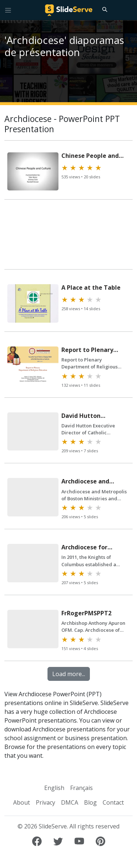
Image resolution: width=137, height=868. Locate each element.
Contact (113, 802)
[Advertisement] (68, 238)
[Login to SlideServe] (128, 10)
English (54, 788)
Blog (90, 802)
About (22, 802)
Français (81, 788)
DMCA (70, 802)
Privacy (45, 802)
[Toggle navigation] (8, 10)
